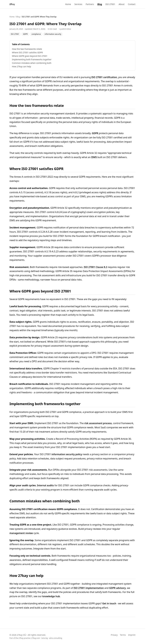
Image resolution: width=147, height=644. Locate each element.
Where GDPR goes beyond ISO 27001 (30, 56)
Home (68, 4)
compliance (36, 34)
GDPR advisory (117, 588)
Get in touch (109, 603)
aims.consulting (56, 638)
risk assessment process (98, 423)
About (122, 4)
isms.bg (45, 638)
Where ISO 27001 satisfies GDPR (27, 52)
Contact (132, 4)
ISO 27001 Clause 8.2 (95, 267)
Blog (100, 4)
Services (78, 4)
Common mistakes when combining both (32, 63)
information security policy (67, 454)
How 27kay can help (21, 66)
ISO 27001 (110, 4)
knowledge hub (51, 596)
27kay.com (36, 638)
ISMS (94, 157)
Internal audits (45, 485)
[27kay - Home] (12, 4)
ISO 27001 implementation (89, 588)
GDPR (25, 34)
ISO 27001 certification (104, 77)
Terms (123, 635)
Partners (90, 4)
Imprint (132, 635)
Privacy (114, 635)
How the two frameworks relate (27, 49)
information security (53, 34)
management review (21, 533)
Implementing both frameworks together (32, 59)
